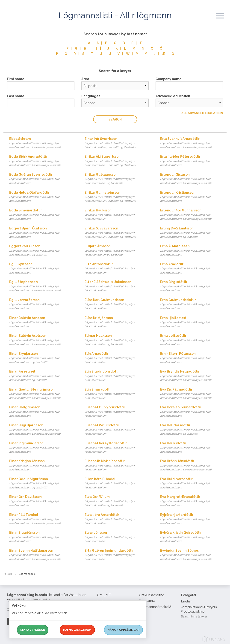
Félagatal (189, 595)
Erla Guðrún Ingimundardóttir (118, 555)
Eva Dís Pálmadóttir (193, 394)
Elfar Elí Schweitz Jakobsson (118, 286)
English (187, 601)
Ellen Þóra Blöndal (118, 483)
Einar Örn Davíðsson (42, 501)
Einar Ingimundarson (42, 448)
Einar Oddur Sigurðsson (42, 483)
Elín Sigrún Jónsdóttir (118, 376)
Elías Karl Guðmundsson (118, 304)
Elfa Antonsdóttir (118, 269)
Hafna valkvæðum (77, 630)
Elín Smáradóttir (118, 394)
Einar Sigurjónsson (42, 537)
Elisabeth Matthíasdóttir (118, 465)
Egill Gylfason (42, 269)
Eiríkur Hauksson (118, 215)
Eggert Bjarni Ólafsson (42, 233)
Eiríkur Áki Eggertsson (118, 161)
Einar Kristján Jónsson (42, 465)
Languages (91, 96)
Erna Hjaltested (193, 322)
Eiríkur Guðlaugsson (118, 179)
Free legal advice (193, 612)
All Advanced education (202, 113)
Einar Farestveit (42, 376)
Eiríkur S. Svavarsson (118, 233)
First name (16, 79)
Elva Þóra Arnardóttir (118, 519)
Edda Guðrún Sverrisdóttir (42, 179)
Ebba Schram (42, 143)
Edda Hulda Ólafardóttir (42, 197)
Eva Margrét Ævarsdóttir (193, 501)
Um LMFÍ (104, 595)
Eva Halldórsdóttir (193, 430)
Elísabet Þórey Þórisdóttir (118, 448)
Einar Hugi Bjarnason (42, 430)
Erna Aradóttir (193, 269)
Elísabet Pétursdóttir (118, 430)
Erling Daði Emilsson (193, 233)
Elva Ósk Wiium (118, 501)
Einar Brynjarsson (42, 358)
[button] (223, 21)
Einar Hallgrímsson (42, 412)
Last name (16, 96)
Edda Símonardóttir (42, 215)
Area (85, 79)
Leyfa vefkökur (33, 630)
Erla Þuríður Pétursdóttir (193, 161)
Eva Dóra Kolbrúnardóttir (193, 412)
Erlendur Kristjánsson (193, 197)
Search (115, 119)
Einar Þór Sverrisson (118, 143)
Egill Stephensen (42, 286)
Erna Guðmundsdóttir (193, 304)
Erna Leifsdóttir (193, 340)
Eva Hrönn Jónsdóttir (193, 465)
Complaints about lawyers (199, 607)
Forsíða (8, 574)
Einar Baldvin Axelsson (42, 340)
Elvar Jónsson (118, 537)
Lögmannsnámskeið (155, 607)
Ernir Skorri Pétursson (193, 358)
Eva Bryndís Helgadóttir (193, 376)
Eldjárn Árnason (118, 251)
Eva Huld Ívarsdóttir (193, 483)
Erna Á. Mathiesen (193, 251)
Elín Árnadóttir (118, 358)
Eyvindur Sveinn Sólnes (193, 555)
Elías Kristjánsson (118, 322)
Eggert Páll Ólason (42, 251)
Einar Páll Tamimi (42, 519)
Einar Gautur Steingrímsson (42, 394)
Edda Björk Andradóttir (42, 161)
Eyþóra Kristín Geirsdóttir (193, 537)
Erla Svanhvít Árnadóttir (193, 143)
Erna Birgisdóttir (193, 286)
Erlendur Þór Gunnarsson (193, 215)
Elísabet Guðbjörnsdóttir (118, 412)
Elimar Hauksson (118, 340)
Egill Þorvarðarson (42, 304)
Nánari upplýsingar (123, 630)
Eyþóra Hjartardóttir (193, 519)
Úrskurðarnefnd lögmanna (152, 598)
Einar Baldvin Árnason (42, 322)
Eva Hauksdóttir (193, 448)
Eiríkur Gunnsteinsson (118, 197)
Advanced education (173, 96)
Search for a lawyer (194, 616)
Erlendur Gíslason (193, 179)
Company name (169, 79)
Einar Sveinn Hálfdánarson (42, 555)
